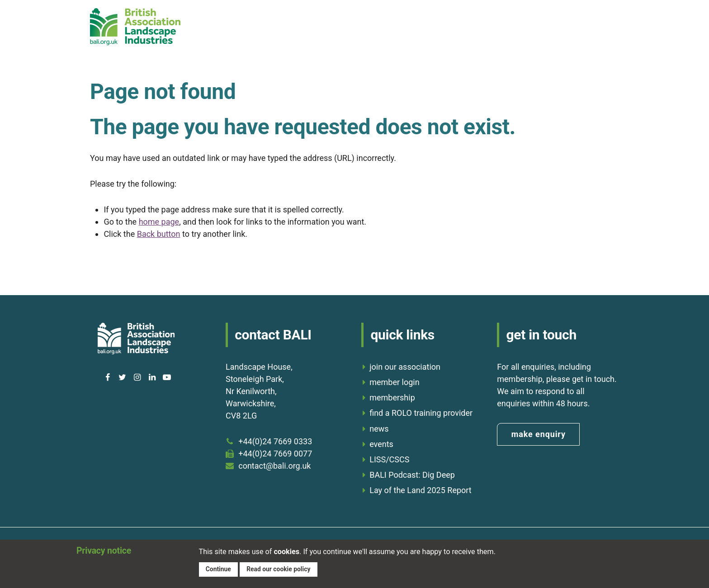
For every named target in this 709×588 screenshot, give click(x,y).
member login (394, 382)
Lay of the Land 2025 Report (421, 490)
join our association (405, 367)
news (379, 429)
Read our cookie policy (281, 569)
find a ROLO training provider (421, 413)
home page (159, 222)
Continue (219, 569)
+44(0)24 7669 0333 (275, 441)
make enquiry (539, 434)
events (381, 444)
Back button (159, 234)
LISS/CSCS (389, 459)
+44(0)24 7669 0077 (275, 454)
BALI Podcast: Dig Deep (412, 475)
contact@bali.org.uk (274, 466)
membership (392, 397)
